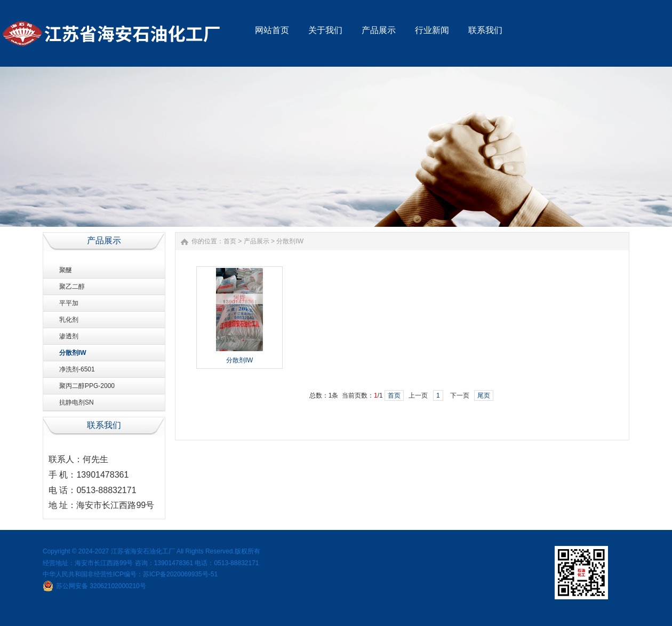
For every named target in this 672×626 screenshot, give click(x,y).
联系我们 (485, 30)
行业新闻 (432, 30)
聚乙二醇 (72, 287)
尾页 (484, 395)
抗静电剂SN (77, 402)
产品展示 (379, 30)
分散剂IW (73, 353)
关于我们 (325, 30)
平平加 (69, 303)
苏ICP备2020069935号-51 (180, 574)
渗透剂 (69, 336)
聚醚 (66, 270)
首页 (230, 241)
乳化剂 (69, 320)
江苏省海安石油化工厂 (143, 551)
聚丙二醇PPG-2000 (87, 386)
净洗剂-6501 (77, 369)
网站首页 (272, 30)
